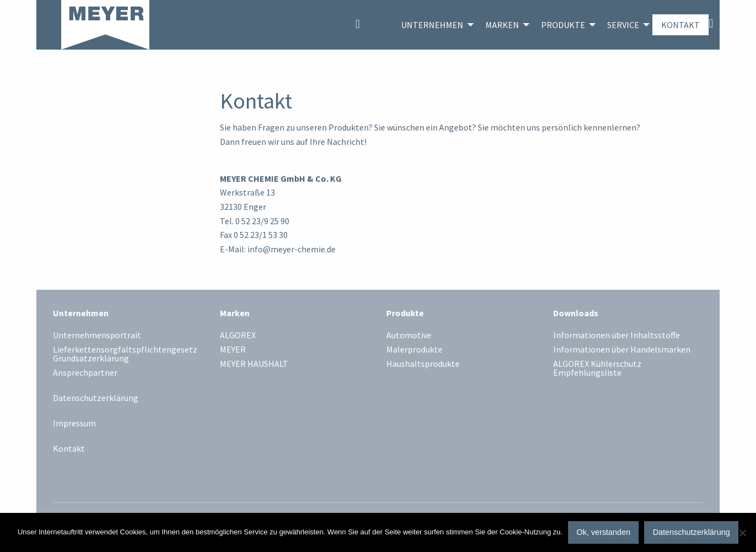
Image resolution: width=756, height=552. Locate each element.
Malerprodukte (414, 350)
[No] (742, 533)
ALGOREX (238, 335)
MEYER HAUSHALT (254, 364)
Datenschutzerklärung (96, 398)
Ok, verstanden (603, 532)
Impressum (74, 423)
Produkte (563, 25)
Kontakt (681, 25)
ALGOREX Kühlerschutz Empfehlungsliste (597, 369)
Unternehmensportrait (97, 335)
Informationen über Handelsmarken (622, 350)
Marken (502, 25)
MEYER (233, 350)
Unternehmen (432, 25)
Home (372, 25)
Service (623, 25)
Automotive (409, 335)
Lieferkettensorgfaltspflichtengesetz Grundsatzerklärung (125, 354)
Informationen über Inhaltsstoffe (617, 335)
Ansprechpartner (85, 373)
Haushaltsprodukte (423, 364)
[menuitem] (369, 25)
